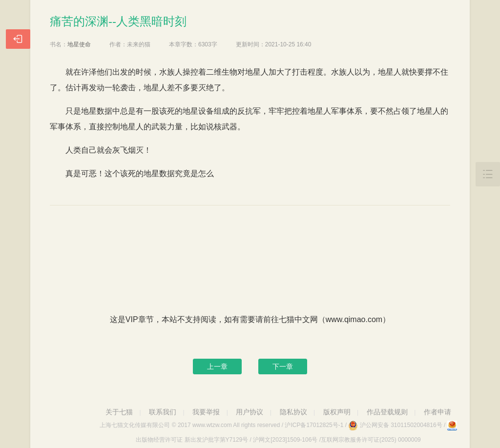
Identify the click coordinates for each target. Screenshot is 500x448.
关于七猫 (119, 412)
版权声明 (337, 412)
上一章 (217, 367)
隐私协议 (293, 412)
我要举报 (206, 412)
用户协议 (250, 412)
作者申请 (437, 412)
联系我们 (163, 412)
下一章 (283, 367)
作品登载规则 (387, 412)
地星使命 (79, 44)
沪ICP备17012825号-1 (314, 425)
